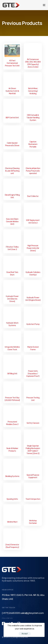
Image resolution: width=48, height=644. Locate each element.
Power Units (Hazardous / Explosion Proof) (33, 374)
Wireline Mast (12, 522)
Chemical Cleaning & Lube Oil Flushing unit (12, 171)
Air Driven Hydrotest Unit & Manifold (12, 91)
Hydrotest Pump (33, 324)
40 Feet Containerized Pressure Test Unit (12, 63)
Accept (25, 634)
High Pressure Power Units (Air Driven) (33, 248)
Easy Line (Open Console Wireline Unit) (12, 222)
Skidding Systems (12, 476)
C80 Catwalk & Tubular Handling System (33, 118)
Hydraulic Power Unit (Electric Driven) (12, 299)
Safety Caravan (33, 423)
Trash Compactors (33, 499)
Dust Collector (33, 196)
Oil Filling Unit (12, 374)
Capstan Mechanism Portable (33, 144)
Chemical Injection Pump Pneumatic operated (33, 171)
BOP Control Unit (12, 118)
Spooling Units (12, 499)
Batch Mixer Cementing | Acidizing (33, 91)
